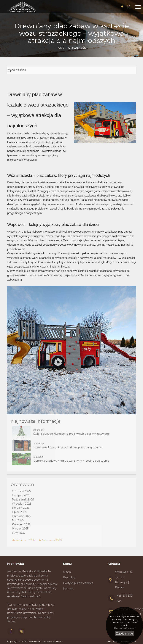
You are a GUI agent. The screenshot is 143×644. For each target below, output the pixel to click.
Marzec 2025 (20, 529)
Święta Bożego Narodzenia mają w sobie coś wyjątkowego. (72, 434)
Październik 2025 (23, 500)
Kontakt (68, 589)
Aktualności (77, 48)
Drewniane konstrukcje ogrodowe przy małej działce (67, 447)
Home (60, 48)
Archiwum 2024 (24, 540)
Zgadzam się (124, 634)
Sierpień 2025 (21, 508)
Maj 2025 (18, 520)
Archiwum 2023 (50, 540)
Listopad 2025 (21, 495)
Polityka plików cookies (78, 583)
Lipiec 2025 (19, 512)
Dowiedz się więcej (124, 628)
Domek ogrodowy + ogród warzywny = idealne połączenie (71, 461)
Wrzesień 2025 (22, 504)
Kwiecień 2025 (21, 524)
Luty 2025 (18, 533)
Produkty (69, 577)
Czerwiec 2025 (21, 516)
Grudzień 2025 (21, 491)
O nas (67, 572)
